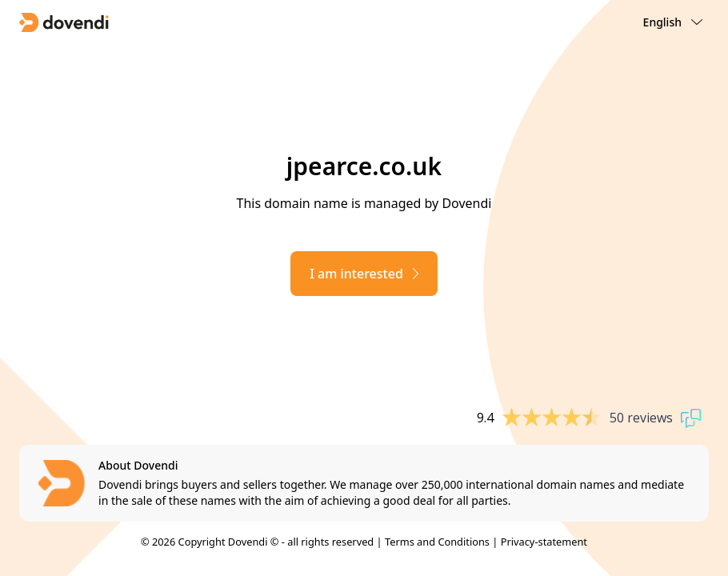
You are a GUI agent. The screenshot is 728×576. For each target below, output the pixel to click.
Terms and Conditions (437, 542)
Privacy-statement (544, 542)
